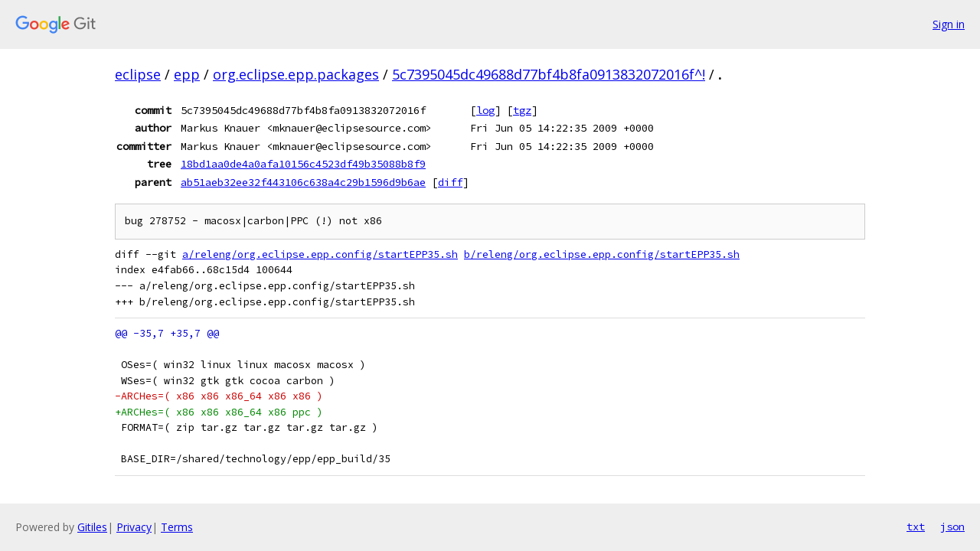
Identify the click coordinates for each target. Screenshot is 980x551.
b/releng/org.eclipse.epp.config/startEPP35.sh (602, 254)
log (485, 110)
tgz (522, 110)
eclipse (138, 74)
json (952, 527)
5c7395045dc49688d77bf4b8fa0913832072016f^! (549, 74)
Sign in (949, 24)
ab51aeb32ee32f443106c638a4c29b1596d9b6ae (303, 182)
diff (450, 182)
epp (187, 74)
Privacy (134, 527)
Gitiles (92, 527)
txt (916, 527)
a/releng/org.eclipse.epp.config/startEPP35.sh (320, 254)
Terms (177, 527)
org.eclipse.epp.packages (296, 74)
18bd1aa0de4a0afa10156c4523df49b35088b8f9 (303, 164)
